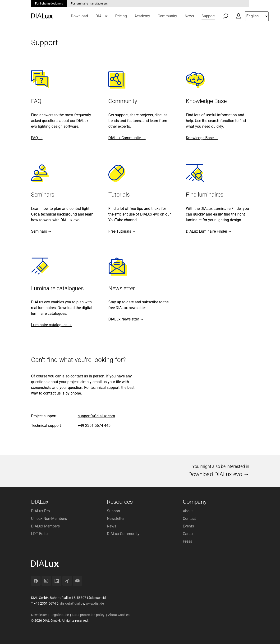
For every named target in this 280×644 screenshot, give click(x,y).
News (112, 526)
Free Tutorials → (122, 231)
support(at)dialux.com (96, 416)
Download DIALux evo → (219, 474)
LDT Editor (40, 534)
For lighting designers (49, 4)
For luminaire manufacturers (89, 4)
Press (187, 541)
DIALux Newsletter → (126, 319)
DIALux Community (123, 534)
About (188, 511)
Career (188, 534)
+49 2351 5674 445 (94, 425)
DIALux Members (45, 526)
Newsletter (116, 519)
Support (114, 511)
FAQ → (37, 138)
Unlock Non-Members (49, 519)
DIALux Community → (127, 138)
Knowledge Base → (202, 138)
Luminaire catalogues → (52, 325)
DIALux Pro (40, 511)
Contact (189, 519)
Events (188, 526)
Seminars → (41, 231)
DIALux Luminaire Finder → (209, 231)
